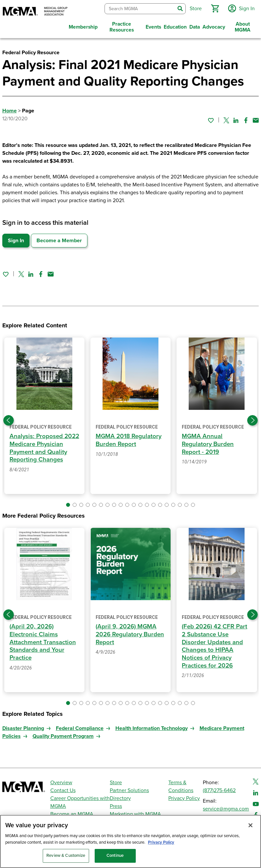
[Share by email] (256, 119)
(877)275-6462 (219, 790)
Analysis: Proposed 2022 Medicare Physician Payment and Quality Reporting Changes (42, 450)
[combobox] (139, 8)
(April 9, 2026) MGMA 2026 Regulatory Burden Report (130, 633)
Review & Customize (66, 856)
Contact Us (63, 790)
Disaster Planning (23, 735)
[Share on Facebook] (246, 119)
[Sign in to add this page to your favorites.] (211, 119)
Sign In (16, 239)
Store (116, 783)
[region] (130, 841)
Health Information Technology (152, 735)
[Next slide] (252, 419)
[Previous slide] (9, 419)
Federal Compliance (80, 735)
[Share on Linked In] (236, 119)
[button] (214, 8)
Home (10, 109)
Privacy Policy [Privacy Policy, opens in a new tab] (161, 842)
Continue (115, 856)
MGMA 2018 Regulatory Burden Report (129, 439)
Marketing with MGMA (135, 814)
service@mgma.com (226, 809)
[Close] (250, 825)
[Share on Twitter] (226, 119)
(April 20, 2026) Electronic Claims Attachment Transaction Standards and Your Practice (43, 641)
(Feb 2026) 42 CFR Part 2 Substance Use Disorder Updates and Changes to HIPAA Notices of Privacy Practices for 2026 (215, 645)
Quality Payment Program (63, 743)
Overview (61, 783)
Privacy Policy (184, 798)
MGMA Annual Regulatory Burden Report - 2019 (208, 443)
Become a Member (59, 239)
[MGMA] (35, 12)
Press (116, 806)
